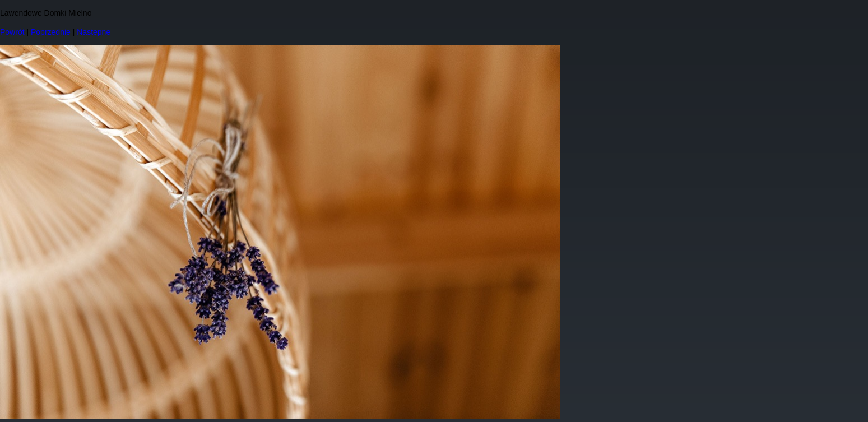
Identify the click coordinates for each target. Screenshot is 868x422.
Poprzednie (51, 32)
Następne (94, 32)
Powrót (12, 32)
